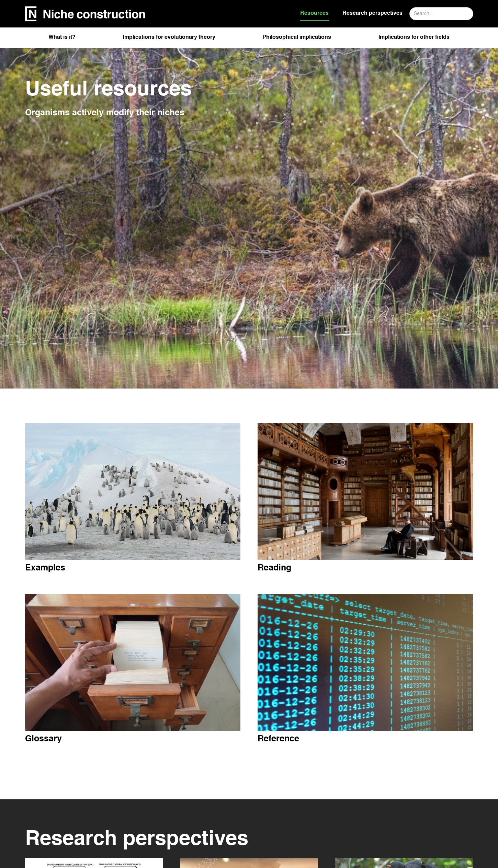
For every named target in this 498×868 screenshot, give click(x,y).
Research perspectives (372, 13)
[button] (62, 39)
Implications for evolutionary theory (169, 37)
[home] (85, 14)
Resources (314, 13)
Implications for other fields (414, 37)
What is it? (62, 37)
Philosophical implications (297, 37)
